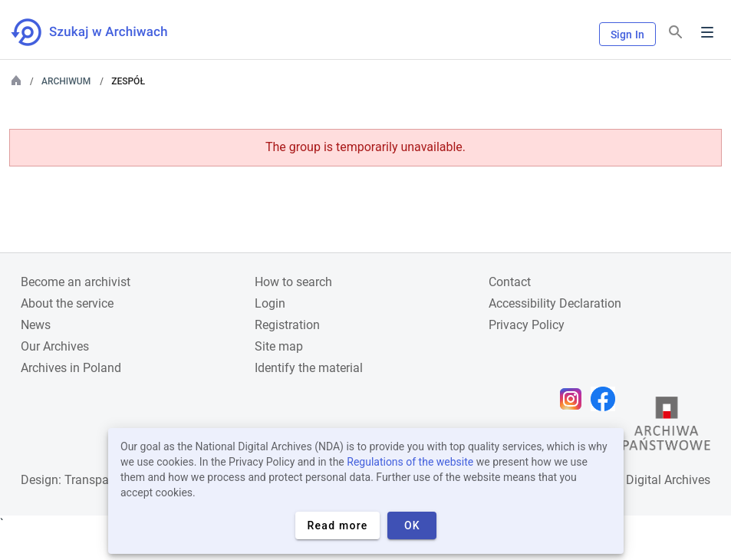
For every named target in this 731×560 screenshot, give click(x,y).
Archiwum (66, 81)
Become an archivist (76, 282)
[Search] (676, 33)
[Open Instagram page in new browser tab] (575, 399)
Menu (707, 32)
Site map (279, 346)
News (36, 325)
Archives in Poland (71, 368)
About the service (67, 303)
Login (270, 303)
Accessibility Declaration (555, 303)
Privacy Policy (527, 325)
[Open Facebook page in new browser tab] (607, 399)
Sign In (627, 35)
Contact (510, 282)
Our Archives (55, 346)
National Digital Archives (644, 480)
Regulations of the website (410, 462)
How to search (293, 282)
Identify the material (309, 368)
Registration (287, 325)
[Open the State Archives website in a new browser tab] (667, 427)
